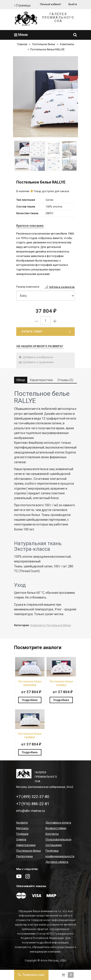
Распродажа (24, 856)
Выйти (73, 4)
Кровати (22, 823)
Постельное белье (44, 44)
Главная (22, 44)
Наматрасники (26, 845)
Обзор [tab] (21, 380)
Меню (21, 35)
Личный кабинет (51, 4)
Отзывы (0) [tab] (65, 380)
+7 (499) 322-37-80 (33, 797)
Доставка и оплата (58, 823)
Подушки (22, 834)
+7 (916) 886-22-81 (33, 804)
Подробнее (30, 700)
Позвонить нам (31, 975)
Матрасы (22, 828)
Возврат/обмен (56, 828)
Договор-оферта (57, 862)
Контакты (52, 834)
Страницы (22, 5)
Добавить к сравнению (36, 362)
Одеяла (21, 839)
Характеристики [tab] (41, 380)
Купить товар (46, 331)
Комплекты (67, 44)
